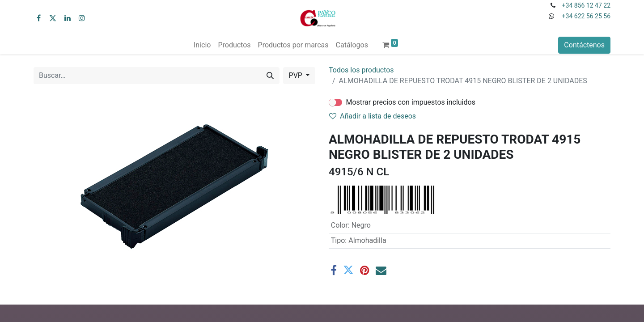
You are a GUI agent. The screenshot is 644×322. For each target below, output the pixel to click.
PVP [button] (297, 75)
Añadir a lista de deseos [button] (373, 116)
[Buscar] (270, 76)
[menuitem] (202, 45)
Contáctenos (584, 45)
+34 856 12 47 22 (586, 5)
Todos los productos (361, 70)
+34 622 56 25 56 (586, 16)
